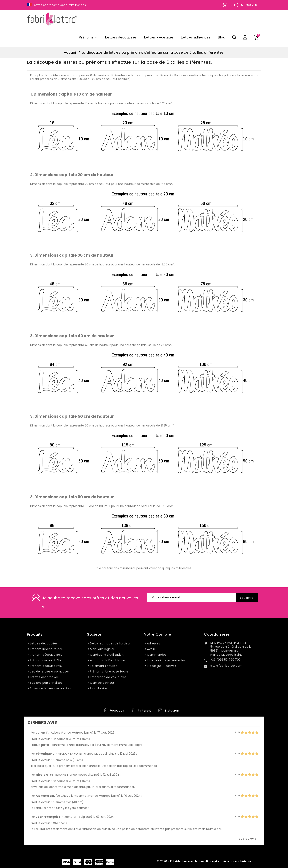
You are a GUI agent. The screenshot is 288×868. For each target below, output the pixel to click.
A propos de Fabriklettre (107, 660)
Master (88, 862)
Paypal (77, 862)
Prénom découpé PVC (46, 666)
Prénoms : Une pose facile (109, 671)
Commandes (157, 655)
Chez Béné (60, 823)
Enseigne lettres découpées (50, 688)
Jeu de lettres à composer (49, 671)
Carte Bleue (99, 862)
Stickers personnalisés (46, 683)
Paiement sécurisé (104, 666)
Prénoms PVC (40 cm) (68, 802)
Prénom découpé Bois (46, 655)
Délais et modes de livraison (111, 643)
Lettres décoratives (44, 677)
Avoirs (151, 649)
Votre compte (157, 634)
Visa (66, 862)
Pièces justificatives (161, 666)
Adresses (153, 643)
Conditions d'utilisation (107, 655)
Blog (222, 37)
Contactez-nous (102, 683)
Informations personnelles (166, 660)
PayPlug (110, 862)
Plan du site (98, 688)
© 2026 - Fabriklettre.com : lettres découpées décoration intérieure (204, 861)
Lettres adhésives (196, 37)
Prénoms (88, 38)
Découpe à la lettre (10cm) (71, 739)
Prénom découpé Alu (45, 660)
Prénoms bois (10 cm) (68, 760)
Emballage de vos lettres (108, 677)
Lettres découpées (121, 37)
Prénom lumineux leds (46, 649)
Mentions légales (102, 649)
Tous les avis (247, 839)
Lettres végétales (159, 37)
